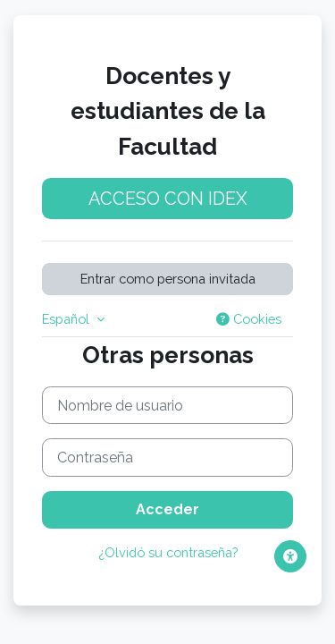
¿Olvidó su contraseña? (168, 552)
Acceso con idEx (168, 199)
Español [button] (67, 319)
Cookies (249, 319)
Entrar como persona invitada (168, 279)
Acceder (167, 509)
